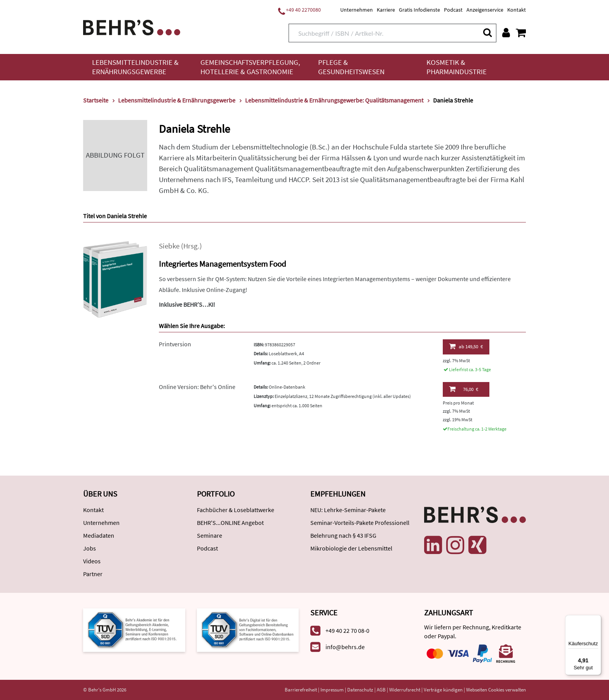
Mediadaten (99, 535)
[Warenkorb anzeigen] (521, 33)
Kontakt (517, 10)
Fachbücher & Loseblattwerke (236, 510)
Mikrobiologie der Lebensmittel (351, 548)
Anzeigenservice (485, 10)
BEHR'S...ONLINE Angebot (230, 523)
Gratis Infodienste (419, 10)
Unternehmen (357, 10)
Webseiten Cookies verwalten (496, 690)
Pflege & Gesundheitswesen (351, 67)
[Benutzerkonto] (506, 33)
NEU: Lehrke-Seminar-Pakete (348, 510)
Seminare (210, 535)
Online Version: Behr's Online (197, 387)
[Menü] (597, 620)
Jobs (90, 548)
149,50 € (466, 346)
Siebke (169, 246)
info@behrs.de (345, 647)
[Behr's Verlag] (132, 27)
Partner (93, 574)
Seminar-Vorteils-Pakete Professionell (360, 523)
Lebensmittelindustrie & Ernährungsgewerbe (135, 67)
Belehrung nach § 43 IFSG (343, 535)
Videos (92, 561)
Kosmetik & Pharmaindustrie (457, 67)
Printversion (175, 344)
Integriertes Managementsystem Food (223, 264)
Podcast (453, 10)
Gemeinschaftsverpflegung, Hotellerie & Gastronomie (250, 67)
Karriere (386, 10)
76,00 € (464, 389)
